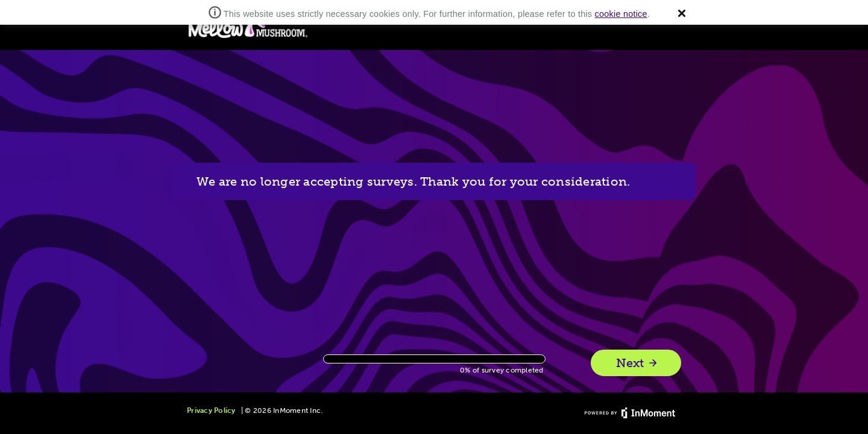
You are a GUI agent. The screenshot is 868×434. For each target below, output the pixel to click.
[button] (682, 13)
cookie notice (621, 14)
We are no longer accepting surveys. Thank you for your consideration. (413, 181)
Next (637, 363)
